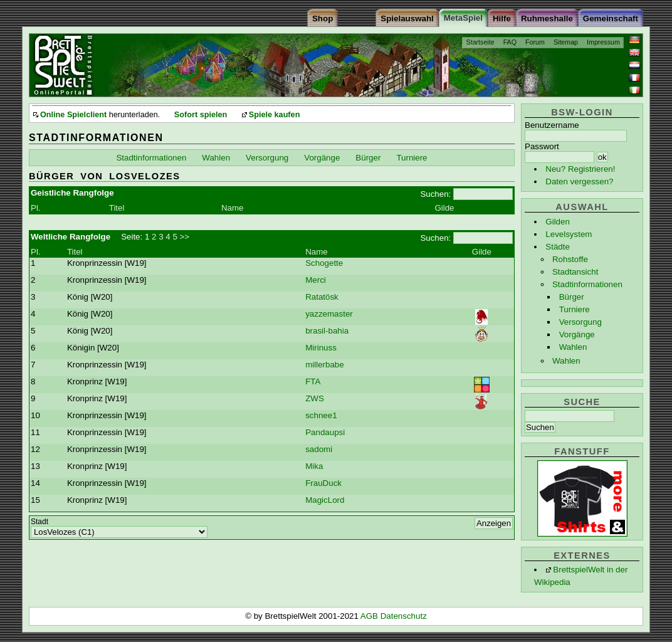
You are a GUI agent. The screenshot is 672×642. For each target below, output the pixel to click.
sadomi (319, 449)
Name (233, 208)
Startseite (480, 42)
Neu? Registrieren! (580, 169)
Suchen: (435, 194)
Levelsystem (569, 234)
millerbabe (325, 365)
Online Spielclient (73, 115)
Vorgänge (577, 334)
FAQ (510, 42)
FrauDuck (323, 483)
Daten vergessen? (579, 182)
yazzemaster (329, 314)
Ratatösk (322, 297)
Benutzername (552, 125)
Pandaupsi (325, 432)
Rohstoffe (570, 259)
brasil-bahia (327, 331)
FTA (313, 382)
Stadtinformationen (587, 284)
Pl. (36, 208)
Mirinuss (321, 348)
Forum (535, 42)
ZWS (315, 398)
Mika (314, 466)
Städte (558, 247)
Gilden (558, 222)
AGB (370, 616)
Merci (316, 280)
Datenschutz (404, 616)
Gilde (444, 208)
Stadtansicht (575, 272)
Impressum (603, 42)
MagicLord (325, 500)
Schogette (324, 263)
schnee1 (321, 415)
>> (185, 237)
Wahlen (573, 347)
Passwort (542, 146)
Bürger (572, 297)
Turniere (575, 309)
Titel (117, 208)
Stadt (39, 522)
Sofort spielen (201, 115)
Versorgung (580, 322)
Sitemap (566, 42)
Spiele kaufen (275, 115)
